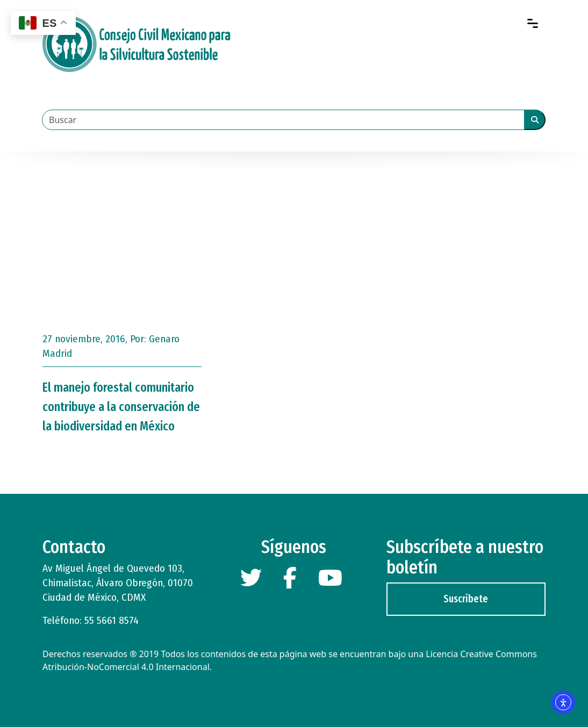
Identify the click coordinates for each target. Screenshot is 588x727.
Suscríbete (466, 599)
